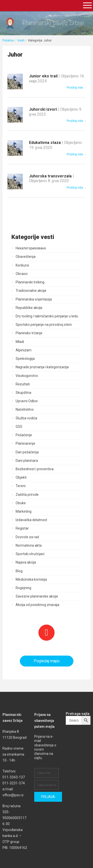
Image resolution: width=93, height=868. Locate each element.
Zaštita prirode (27, 495)
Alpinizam (24, 350)
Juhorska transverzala (51, 179)
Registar (22, 528)
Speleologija (25, 359)
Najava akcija (26, 562)
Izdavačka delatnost (31, 520)
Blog (19, 571)
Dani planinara (27, 461)
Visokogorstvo (27, 376)
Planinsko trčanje (29, 333)
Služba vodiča (26, 418)
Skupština (23, 393)
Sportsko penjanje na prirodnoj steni (44, 325)
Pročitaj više (76, 88)
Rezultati (23, 384)
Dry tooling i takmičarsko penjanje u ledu (47, 316)
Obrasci (22, 274)
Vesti (21, 40)
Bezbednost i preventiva (35, 469)
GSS (19, 427)
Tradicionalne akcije (31, 291)
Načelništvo (25, 409)
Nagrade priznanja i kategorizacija (42, 367)
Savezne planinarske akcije (37, 596)
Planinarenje (25, 443)
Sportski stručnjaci (30, 554)
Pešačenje (24, 435)
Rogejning (23, 588)
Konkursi (22, 265)
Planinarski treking (30, 282)
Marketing (24, 511)
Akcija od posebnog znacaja (37, 605)
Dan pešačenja (27, 452)
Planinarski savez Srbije (53, 23)
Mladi (20, 342)
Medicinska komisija (31, 579)
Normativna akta (29, 545)
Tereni (21, 486)
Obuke (21, 503)
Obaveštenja (26, 257)
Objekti (21, 477)
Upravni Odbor (27, 401)
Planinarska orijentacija (34, 299)
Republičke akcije (29, 308)
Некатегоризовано (31, 248)
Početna (8, 40)
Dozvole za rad (27, 537)
